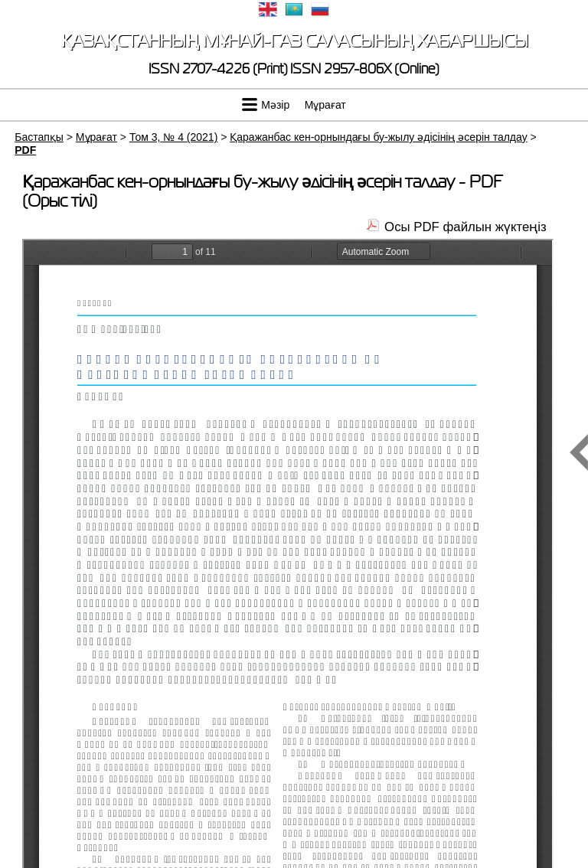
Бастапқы (39, 137)
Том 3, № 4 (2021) (173, 137)
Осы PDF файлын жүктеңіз (465, 227)
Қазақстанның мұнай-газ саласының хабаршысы (294, 41)
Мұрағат (325, 105)
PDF (25, 150)
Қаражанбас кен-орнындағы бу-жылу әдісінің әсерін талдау (378, 137)
